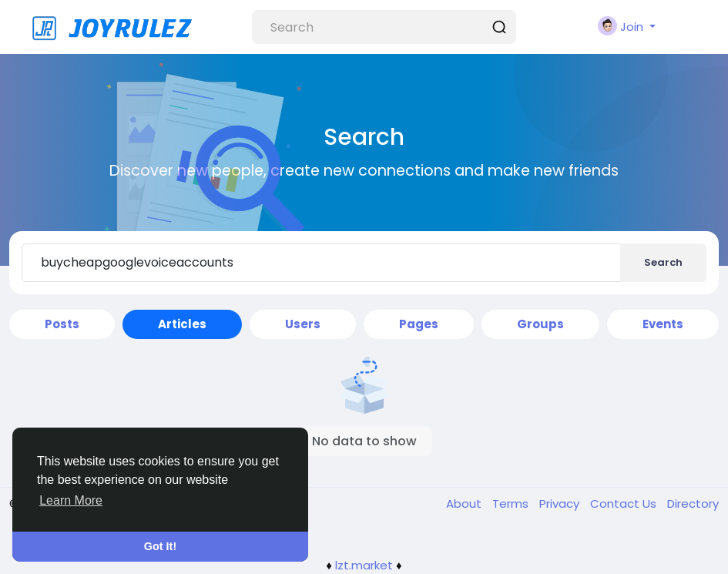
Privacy (561, 504)
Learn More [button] (71, 500)
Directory (693, 504)
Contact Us (625, 504)
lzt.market (364, 565)
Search (663, 262)
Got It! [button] (160, 546)
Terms (512, 504)
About (465, 504)
